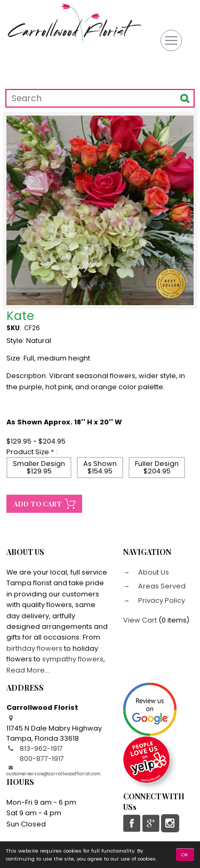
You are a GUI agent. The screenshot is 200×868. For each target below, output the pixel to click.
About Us (153, 572)
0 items (174, 620)
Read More (26, 670)
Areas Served (161, 586)
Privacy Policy (161, 600)
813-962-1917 (41, 748)
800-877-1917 (42, 759)
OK (185, 854)
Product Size (28, 452)
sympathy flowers (73, 659)
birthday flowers (34, 648)
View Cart (140, 620)
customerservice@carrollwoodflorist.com (53, 774)
